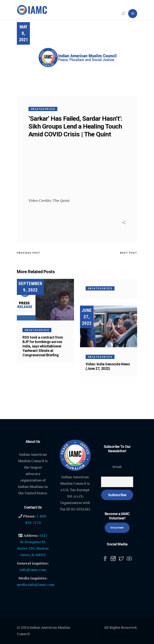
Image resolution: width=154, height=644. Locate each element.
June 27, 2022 (87, 317)
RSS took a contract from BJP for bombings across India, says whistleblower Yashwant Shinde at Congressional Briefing (43, 346)
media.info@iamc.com (36, 584)
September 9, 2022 (30, 287)
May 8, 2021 (23, 33)
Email (117, 467)
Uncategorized (43, 109)
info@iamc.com (33, 570)
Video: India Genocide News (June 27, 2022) (108, 366)
